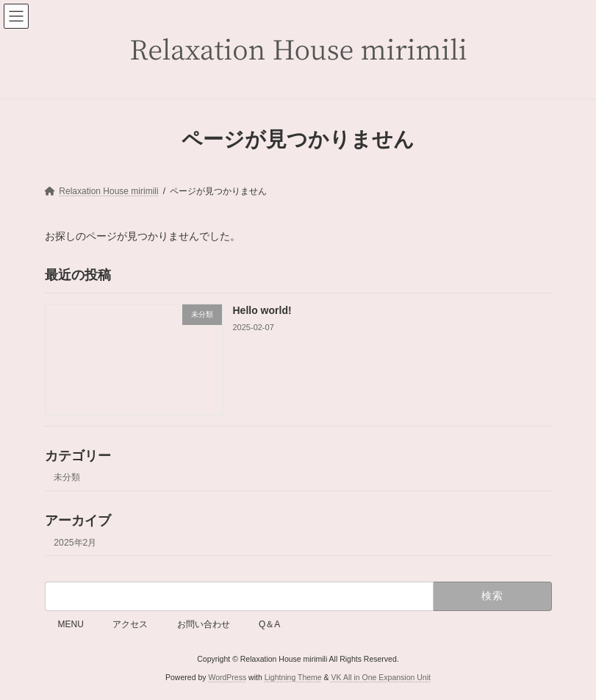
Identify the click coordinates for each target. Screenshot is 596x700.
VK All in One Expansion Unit (381, 677)
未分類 (67, 477)
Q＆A (269, 624)
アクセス (130, 624)
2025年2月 (75, 542)
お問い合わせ (204, 624)
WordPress (227, 677)
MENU (71, 624)
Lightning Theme (293, 677)
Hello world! (262, 310)
